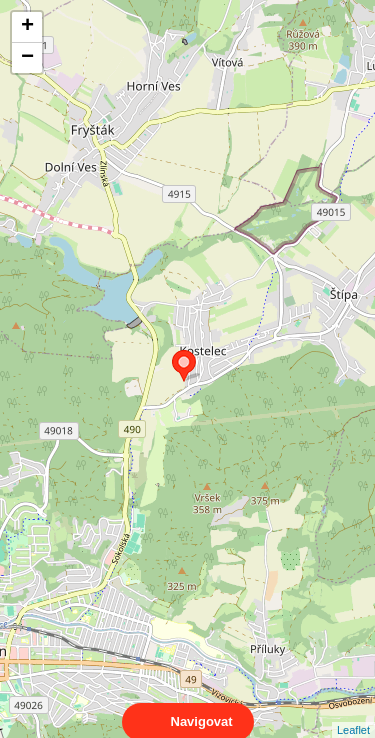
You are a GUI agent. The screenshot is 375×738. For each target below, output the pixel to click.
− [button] (27, 58)
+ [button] (27, 27)
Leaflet (353, 712)
